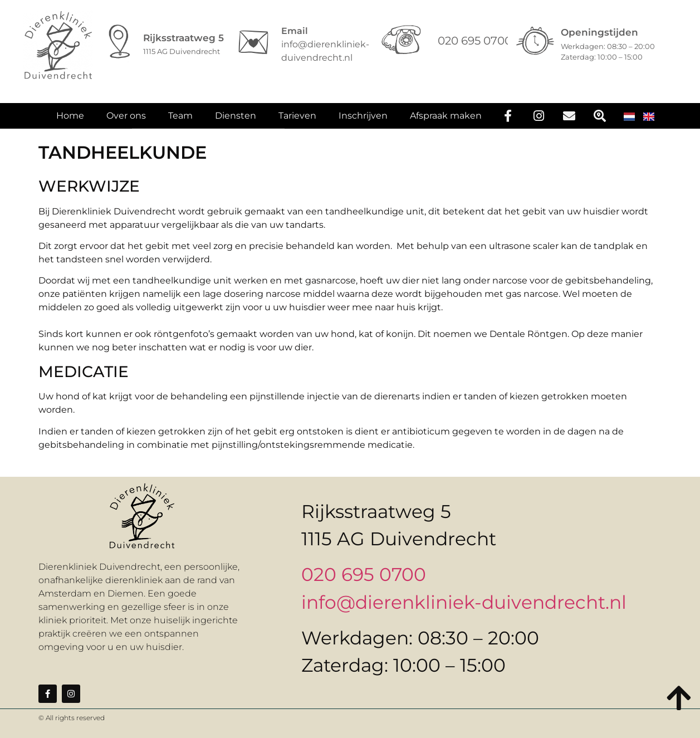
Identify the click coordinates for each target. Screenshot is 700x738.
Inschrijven (363, 122)
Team (180, 122)
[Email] (253, 42)
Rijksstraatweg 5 (183, 38)
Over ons (126, 122)
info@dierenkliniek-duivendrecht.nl (464, 602)
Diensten (236, 122)
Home (70, 122)
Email (295, 31)
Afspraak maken (446, 122)
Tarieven (297, 122)
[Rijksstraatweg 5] (120, 42)
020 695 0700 (364, 574)
